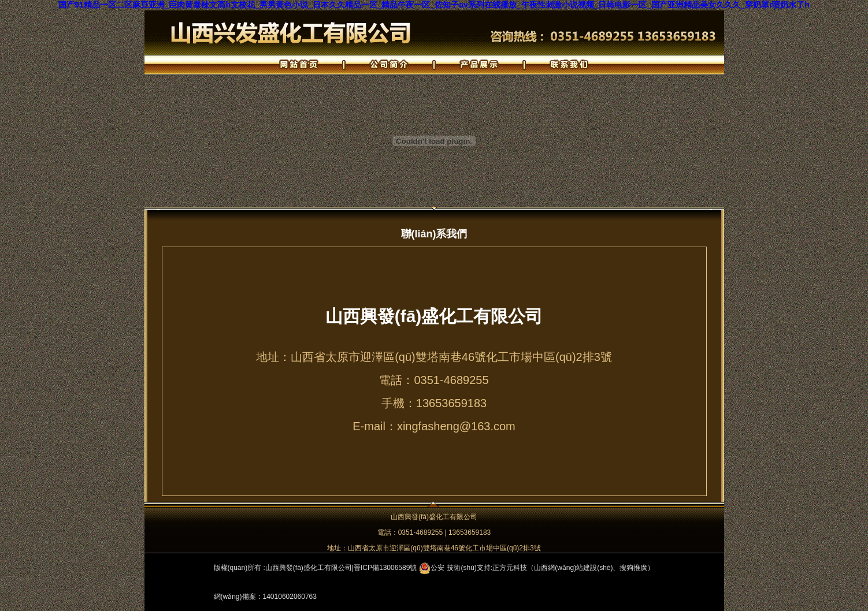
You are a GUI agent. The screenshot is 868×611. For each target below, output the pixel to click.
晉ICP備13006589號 (385, 568)
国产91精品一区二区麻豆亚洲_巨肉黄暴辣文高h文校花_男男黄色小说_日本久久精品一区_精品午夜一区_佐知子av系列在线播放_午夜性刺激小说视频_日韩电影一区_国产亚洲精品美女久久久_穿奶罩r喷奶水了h (434, 5)
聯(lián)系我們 (434, 234)
